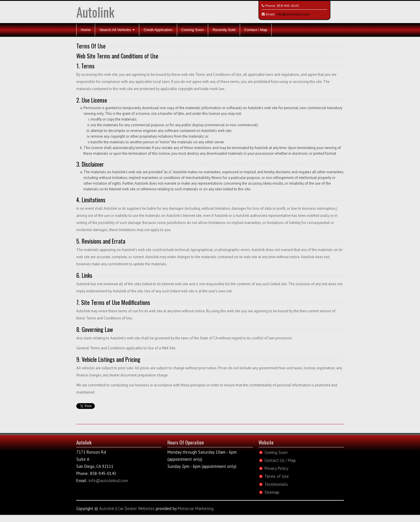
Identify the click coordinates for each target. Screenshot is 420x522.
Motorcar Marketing (196, 508)
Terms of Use (277, 476)
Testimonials (276, 484)
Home (86, 30)
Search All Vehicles (117, 30)
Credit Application (158, 30)
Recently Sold (224, 30)
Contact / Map (256, 30)
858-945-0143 (288, 6)
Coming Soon (193, 30)
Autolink (95, 12)
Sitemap (272, 492)
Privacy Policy (276, 468)
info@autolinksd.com (293, 14)
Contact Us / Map (280, 460)
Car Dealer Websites (136, 508)
